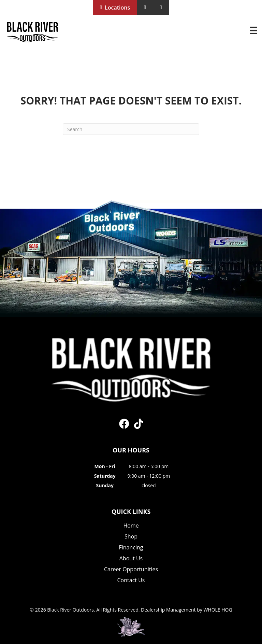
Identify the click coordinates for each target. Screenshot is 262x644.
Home (131, 526)
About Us (131, 559)
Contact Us (131, 581)
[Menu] (253, 30)
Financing (131, 548)
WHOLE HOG (218, 610)
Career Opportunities (131, 570)
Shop (131, 537)
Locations (117, 8)
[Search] (131, 129)
